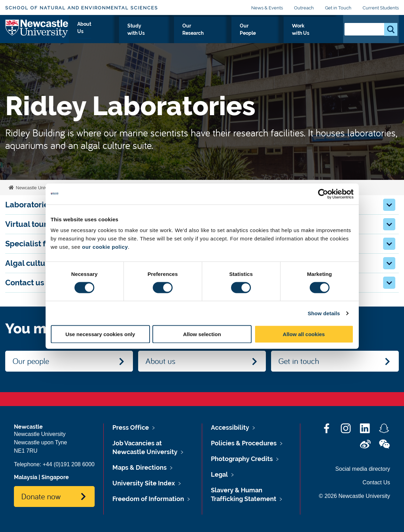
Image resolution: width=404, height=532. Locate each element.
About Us (135, 34)
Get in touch (299, 361)
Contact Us (376, 482)
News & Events (267, 8)
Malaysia (26, 477)
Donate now (41, 496)
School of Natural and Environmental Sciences (82, 8)
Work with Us (314, 34)
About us (160, 361)
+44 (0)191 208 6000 (69, 464)
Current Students (381, 8)
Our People (270, 34)
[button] (389, 205)
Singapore (55, 477)
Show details (324, 313)
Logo (37, 32)
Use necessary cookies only (100, 334)
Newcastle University (36, 188)
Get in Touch (338, 8)
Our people (31, 361)
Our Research (225, 34)
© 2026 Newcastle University (354, 496)
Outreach (304, 8)
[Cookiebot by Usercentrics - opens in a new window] (323, 194)
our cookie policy (105, 247)
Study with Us (177, 34)
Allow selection (202, 334)
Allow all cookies (304, 334)
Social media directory (363, 469)
